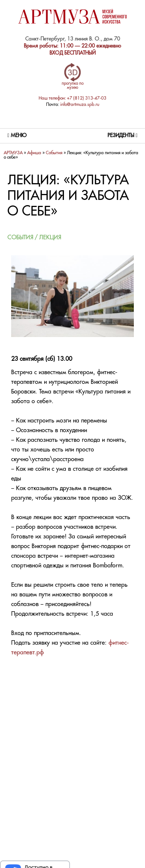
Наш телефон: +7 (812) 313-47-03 (72, 98)
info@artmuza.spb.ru (80, 105)
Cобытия (54, 153)
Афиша (34, 153)
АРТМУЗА (13, 153)
